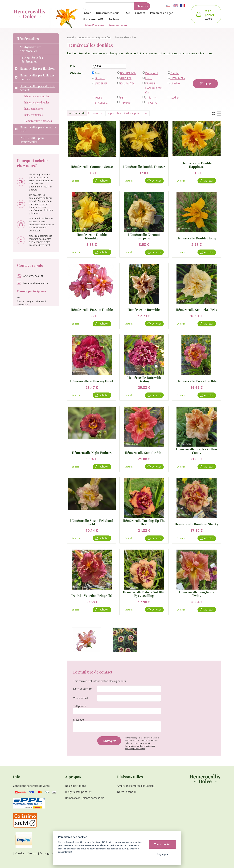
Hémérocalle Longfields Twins (196, 594)
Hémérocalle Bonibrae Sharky (196, 524)
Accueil (70, 37)
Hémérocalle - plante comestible (85, 798)
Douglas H (152, 73)
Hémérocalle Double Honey (197, 238)
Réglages (162, 854)
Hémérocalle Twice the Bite (196, 381)
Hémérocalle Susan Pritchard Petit (92, 522)
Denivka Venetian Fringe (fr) (92, 595)
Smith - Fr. (151, 98)
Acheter (104, 181)
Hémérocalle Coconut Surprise (144, 236)
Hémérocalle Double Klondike (92, 236)
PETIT (123, 98)
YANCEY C (151, 103)
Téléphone (80, 706)
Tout (98, 73)
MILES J (99, 98)
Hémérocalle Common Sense (92, 166)
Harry (149, 78)
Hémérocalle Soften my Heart (92, 381)
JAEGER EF (101, 83)
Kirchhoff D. (127, 83)
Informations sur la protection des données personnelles (140, 747)
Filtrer (205, 83)
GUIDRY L (126, 78)
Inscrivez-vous (118, 25)
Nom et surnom (83, 689)
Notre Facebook (127, 792)
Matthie (175, 83)
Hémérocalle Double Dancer (144, 166)
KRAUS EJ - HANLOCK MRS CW (154, 88)
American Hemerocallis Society (136, 786)
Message (78, 720)
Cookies (20, 853)
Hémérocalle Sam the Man (144, 452)
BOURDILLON (128, 73)
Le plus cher (114, 113)
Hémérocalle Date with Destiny (144, 379)
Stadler (175, 98)
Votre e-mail (81, 698)
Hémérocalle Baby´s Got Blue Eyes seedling (144, 594)
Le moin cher (96, 113)
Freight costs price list (78, 792)
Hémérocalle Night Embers (92, 452)
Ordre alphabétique (136, 113)
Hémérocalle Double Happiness (197, 165)
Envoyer (109, 741)
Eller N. (175, 73)
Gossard (100, 78)
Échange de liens (50, 853)
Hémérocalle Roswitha (144, 309)
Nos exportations (76, 786)
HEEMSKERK (178, 78)
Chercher (142, 6)
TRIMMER (126, 103)
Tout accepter (162, 844)
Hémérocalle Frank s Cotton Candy (197, 451)
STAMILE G (101, 103)
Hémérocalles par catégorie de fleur (94, 37)
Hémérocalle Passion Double (92, 309)
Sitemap (32, 853)
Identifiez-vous (95, 25)
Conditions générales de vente (31, 786)
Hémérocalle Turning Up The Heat (144, 522)
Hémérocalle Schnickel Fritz (196, 309)
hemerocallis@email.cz (36, 283)
